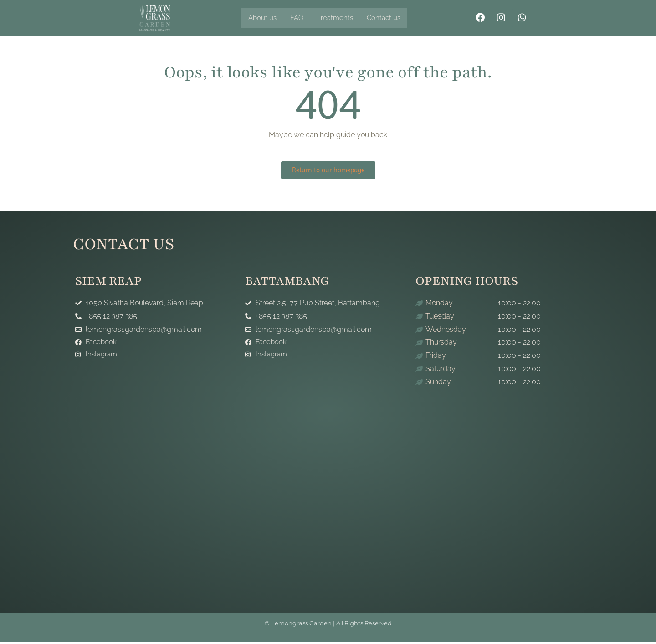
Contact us (389, 18)
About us (263, 18)
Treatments (338, 18)
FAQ (299, 18)
